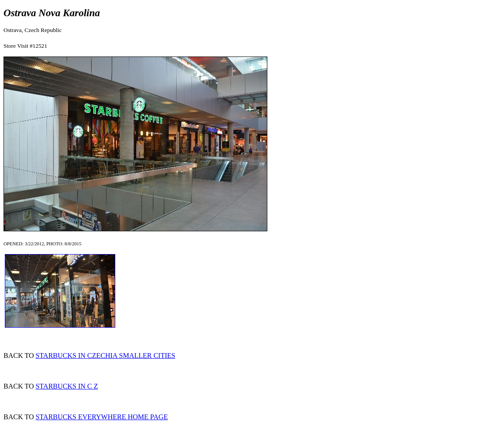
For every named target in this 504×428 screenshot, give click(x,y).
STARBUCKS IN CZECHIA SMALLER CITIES (105, 355)
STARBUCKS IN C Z (67, 386)
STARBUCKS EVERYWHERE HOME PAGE (102, 417)
